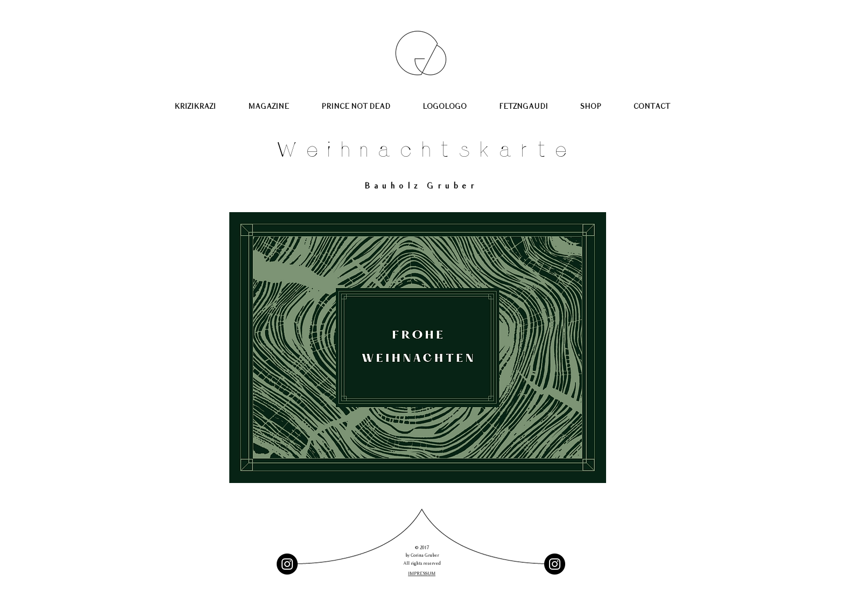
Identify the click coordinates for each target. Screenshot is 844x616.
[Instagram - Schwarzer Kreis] (555, 564)
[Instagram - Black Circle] (287, 564)
